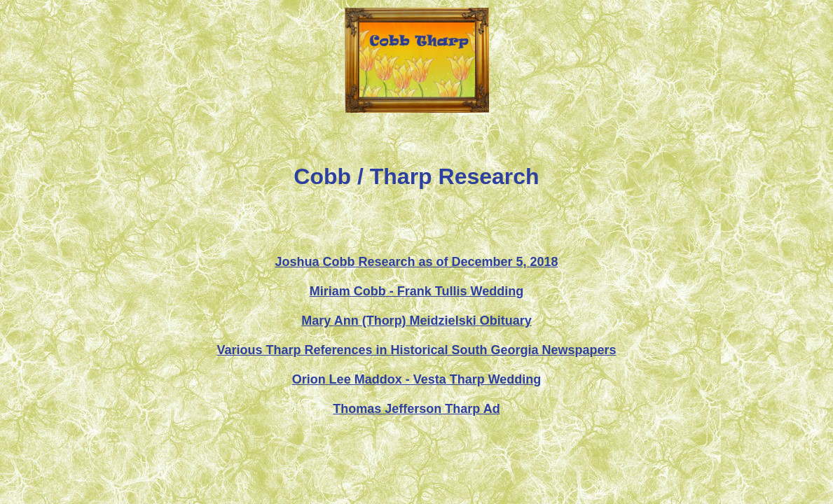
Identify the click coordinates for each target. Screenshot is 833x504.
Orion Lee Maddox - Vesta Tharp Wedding (417, 379)
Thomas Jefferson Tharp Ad (416, 409)
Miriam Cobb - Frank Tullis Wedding (416, 291)
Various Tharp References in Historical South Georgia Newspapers (416, 350)
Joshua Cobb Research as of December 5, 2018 (416, 262)
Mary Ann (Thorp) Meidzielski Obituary (416, 321)
